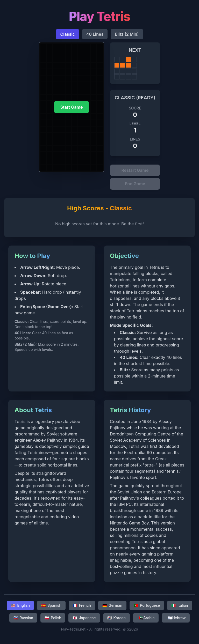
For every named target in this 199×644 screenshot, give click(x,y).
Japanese (84, 620)
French (82, 607)
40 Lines (95, 34)
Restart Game (135, 171)
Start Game (72, 107)
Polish (53, 620)
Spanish (51, 607)
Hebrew (177, 620)
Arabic (147, 620)
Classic (67, 34)
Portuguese (147, 607)
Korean (116, 620)
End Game (135, 185)
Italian (180, 607)
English (20, 607)
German (112, 607)
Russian (23, 620)
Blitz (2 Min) (127, 34)
